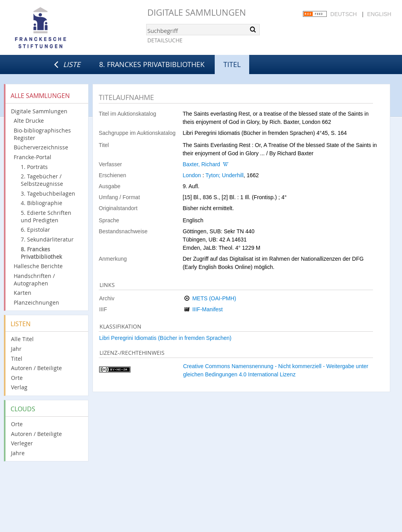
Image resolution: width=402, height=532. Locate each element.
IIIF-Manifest (208, 309)
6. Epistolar (35, 230)
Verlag (19, 387)
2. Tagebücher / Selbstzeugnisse (42, 180)
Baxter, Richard (201, 164)
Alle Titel (22, 339)
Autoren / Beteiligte (36, 368)
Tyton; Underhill (224, 175)
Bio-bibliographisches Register (42, 134)
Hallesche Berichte (38, 266)
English (379, 14)
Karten (23, 293)
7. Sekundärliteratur (47, 239)
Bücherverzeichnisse (41, 147)
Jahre (18, 453)
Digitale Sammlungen (197, 12)
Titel (17, 359)
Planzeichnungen (36, 302)
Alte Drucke (29, 121)
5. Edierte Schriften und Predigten (46, 216)
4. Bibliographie (42, 203)
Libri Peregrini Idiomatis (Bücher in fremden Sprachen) (165, 338)
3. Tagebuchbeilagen (48, 193)
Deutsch (344, 14)
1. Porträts (34, 167)
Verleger (22, 443)
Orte (17, 378)
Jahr (16, 349)
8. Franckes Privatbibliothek (152, 64)
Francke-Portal (33, 157)
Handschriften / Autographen (34, 280)
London (192, 175)
